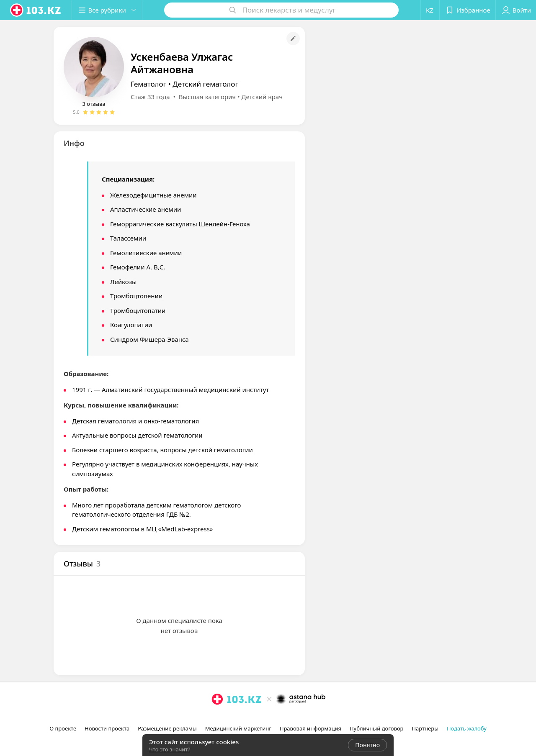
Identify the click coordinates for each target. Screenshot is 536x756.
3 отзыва (94, 104)
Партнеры (425, 728)
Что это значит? (170, 749)
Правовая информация (311, 728)
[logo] (36, 10)
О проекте (63, 728)
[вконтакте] (241, 718)
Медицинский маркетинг (238, 728)
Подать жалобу (467, 728)
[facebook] (229, 718)
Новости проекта (107, 728)
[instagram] (217, 718)
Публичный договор (376, 728)
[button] (108, 10)
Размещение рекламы (167, 728)
